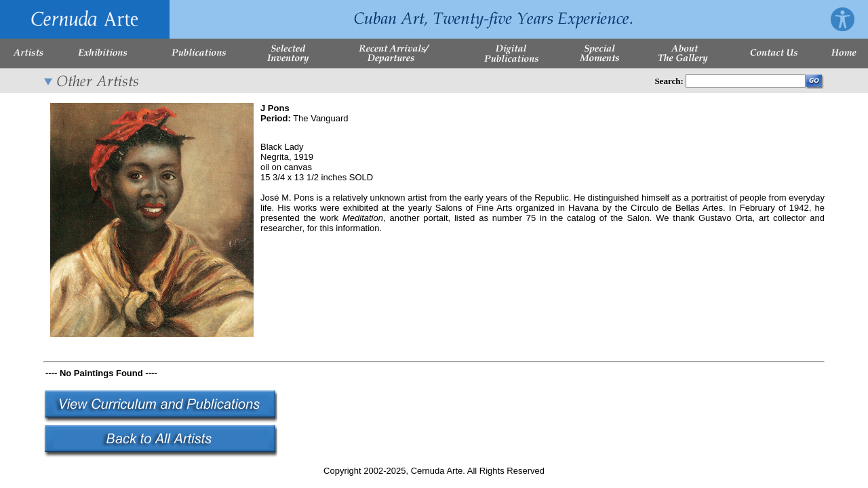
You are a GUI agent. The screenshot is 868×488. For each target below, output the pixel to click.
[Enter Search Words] (746, 81)
